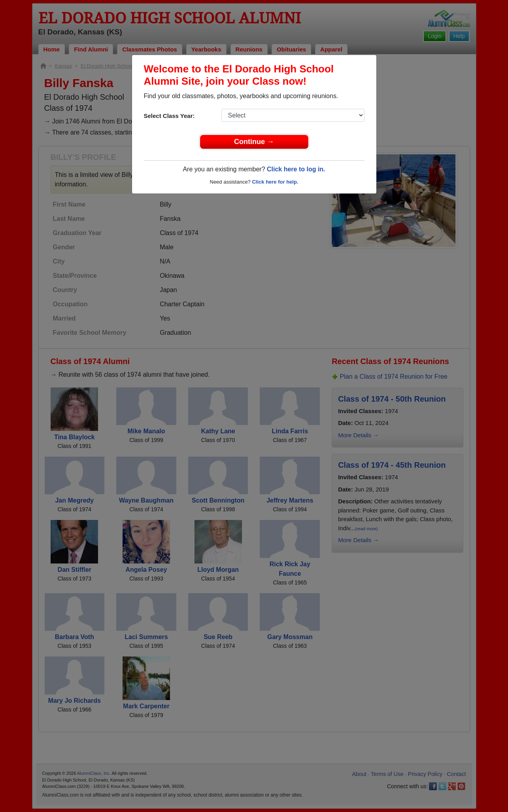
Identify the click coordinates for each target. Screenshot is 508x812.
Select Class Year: (169, 116)
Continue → (254, 142)
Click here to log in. (296, 169)
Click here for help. (275, 182)
